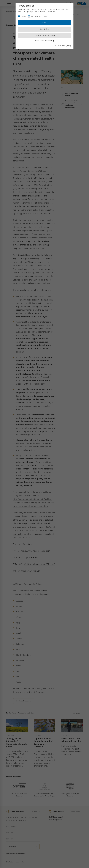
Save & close (45, 29)
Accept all (45, 23)
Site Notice (57, 46)
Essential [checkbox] (24, 17)
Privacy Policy (67, 46)
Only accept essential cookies (44, 36)
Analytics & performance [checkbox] (39, 17)
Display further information (44, 41)
